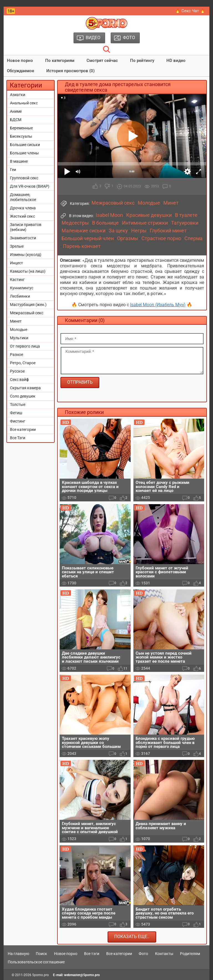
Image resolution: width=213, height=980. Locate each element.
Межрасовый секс (27, 313)
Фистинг (18, 421)
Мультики (19, 338)
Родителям (190, 954)
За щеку (118, 231)
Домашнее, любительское (23, 197)
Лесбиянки (20, 296)
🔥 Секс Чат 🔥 (190, 11)
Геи (13, 170)
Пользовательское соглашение (36, 962)
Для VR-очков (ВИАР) (30, 186)
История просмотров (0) (70, 71)
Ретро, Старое (23, 363)
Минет (16, 321)
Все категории (23, 429)
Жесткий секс (22, 216)
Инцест (17, 263)
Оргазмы (128, 238)
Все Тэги (18, 438)
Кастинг (17, 280)
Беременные (21, 128)
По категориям (60, 61)
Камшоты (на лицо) (28, 271)
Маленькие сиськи (83, 231)
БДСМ (16, 120)
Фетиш (16, 413)
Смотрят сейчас (102, 61)
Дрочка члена (23, 208)
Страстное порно (161, 238)
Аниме (16, 111)
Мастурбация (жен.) (28, 305)
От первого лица (25, 346)
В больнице (105, 223)
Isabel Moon (109, 215)
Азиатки (18, 95)
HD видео (176, 61)
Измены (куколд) (26, 255)
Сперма (193, 238)
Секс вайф (19, 380)
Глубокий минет (168, 231)
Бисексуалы (21, 136)
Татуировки (185, 223)
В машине (19, 161)
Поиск (41, 954)
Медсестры (75, 223)
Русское (17, 371)
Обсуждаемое (21, 71)
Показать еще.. (132, 937)
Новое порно (20, 61)
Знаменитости (23, 238)
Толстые (18, 404)
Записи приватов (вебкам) (26, 227)
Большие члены (24, 153)
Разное (17, 355)
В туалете (186, 215)
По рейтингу (142, 61)
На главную (18, 954)
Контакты (164, 954)
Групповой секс (24, 178)
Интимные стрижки (145, 223)
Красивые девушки (149, 215)
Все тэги (92, 954)
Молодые (19, 330)
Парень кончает (82, 246)
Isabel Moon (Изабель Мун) (158, 305)
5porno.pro (40, 975)
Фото (143, 954)
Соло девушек (23, 396)
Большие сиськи (25, 145)
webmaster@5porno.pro (82, 975)
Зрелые (17, 246)
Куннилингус (22, 288)
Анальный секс (24, 103)
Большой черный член (88, 238)
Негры (139, 231)
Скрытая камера (25, 388)
